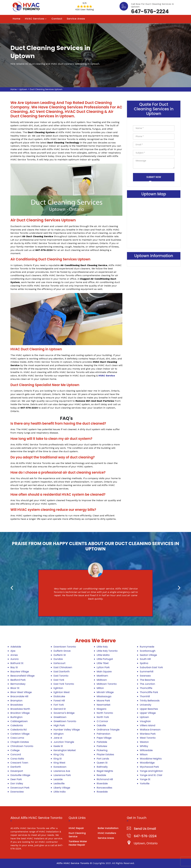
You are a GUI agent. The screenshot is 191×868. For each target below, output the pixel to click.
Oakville (101, 725)
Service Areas (76, 19)
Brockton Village (20, 713)
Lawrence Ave (62, 771)
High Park (59, 725)
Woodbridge (147, 763)
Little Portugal (105, 659)
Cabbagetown (19, 721)
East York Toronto (64, 684)
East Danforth (62, 672)
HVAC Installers (107, 833)
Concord (16, 754)
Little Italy (102, 647)
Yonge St (145, 779)
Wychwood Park (149, 767)
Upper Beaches (149, 709)
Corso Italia (17, 759)
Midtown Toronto (107, 684)
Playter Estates (105, 754)
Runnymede (147, 647)
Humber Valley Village (67, 730)
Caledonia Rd (19, 730)
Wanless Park (148, 734)
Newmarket (104, 705)
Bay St (14, 667)
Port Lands (103, 759)
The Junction (147, 684)
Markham (102, 676)
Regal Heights (105, 771)
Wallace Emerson (150, 730)
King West (59, 763)
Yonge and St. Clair (151, 775)
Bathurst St (17, 663)
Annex (14, 655)
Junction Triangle (64, 742)
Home (17, 19)
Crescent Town (19, 763)
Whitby (144, 746)
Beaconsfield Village (22, 676)
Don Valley (17, 784)
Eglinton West (62, 692)
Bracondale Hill (19, 696)
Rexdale (101, 775)
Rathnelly (102, 767)
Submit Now (154, 177)
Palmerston (103, 734)
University (146, 705)
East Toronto (61, 676)
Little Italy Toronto (107, 651)
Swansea (145, 676)
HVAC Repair (76, 828)
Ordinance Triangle (108, 730)
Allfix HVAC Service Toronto (73, 863)
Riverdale (102, 784)
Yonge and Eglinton (151, 771)
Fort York (59, 705)
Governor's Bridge (64, 713)
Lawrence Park (62, 775)
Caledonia (17, 725)
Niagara (101, 709)
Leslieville (59, 784)
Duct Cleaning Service (77, 835)
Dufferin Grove (62, 651)
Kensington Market (65, 750)
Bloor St (15, 688)
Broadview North (20, 709)
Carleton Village (20, 734)
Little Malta (103, 655)
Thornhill (145, 696)
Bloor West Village (21, 692)
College (15, 750)
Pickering (102, 750)
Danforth (16, 767)
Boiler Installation (108, 828)
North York (103, 717)
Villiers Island (148, 725)
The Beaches (147, 680)
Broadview (17, 705)
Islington (59, 734)
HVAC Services (35, 19)
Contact (57, 19)
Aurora (14, 659)
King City (59, 754)
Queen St (102, 763)
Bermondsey (18, 684)
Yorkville (145, 784)
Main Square (104, 672)
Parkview (102, 746)
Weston (144, 742)
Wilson (144, 754)
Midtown (102, 680)
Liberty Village (62, 788)
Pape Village (104, 738)
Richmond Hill (105, 779)
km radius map (154, 222)
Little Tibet (103, 663)
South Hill (145, 659)
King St (58, 759)
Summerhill (147, 672)
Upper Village (148, 713)
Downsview (17, 792)
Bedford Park (18, 680)
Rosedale (102, 792)
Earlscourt (59, 663)
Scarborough (148, 651)
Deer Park (16, 779)
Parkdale (102, 742)
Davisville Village (20, 775)
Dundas (58, 659)
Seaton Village (148, 655)
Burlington (16, 717)
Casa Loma (17, 738)
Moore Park (103, 701)
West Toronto (148, 738)
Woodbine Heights (151, 759)
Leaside (58, 779)
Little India (60, 792)
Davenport (17, 771)
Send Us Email (145, 829)
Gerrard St (60, 709)
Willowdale (146, 750)
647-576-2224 (150, 11)
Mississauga (104, 696)
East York (59, 680)
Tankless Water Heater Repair (78, 843)
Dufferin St (60, 655)
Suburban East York (151, 667)
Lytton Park (103, 667)
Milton (100, 688)
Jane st (58, 738)
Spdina (144, 663)
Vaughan (145, 721)
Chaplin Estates (20, 742)
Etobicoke (59, 696)
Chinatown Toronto (22, 746)
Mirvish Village (105, 692)
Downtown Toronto (65, 647)
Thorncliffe (146, 688)
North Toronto (105, 713)
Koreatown (60, 767)
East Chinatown (63, 667)
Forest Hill (59, 701)
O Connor (102, 721)
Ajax (13, 651)
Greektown (60, 717)
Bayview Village (20, 672)
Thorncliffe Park (149, 692)
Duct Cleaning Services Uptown (46, 89)
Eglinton (58, 688)
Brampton (16, 701)
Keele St (58, 746)
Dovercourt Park (20, 788)
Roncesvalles (104, 788)
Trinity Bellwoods (150, 701)
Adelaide (16, 647)
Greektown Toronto (65, 721)
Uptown (23, 89)
